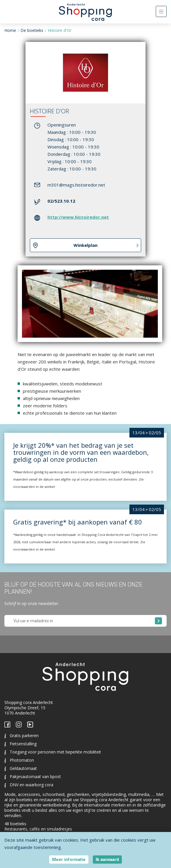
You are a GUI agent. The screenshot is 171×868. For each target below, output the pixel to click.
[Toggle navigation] (161, 11)
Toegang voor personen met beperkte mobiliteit (53, 752)
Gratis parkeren (22, 735)
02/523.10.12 (61, 201)
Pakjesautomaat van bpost (33, 776)
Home (10, 30)
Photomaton (19, 760)
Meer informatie (69, 860)
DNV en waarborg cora (29, 785)
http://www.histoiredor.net (78, 217)
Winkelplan (85, 245)
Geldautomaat (21, 768)
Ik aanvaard (107, 860)
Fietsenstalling (20, 744)
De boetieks (32, 30)
